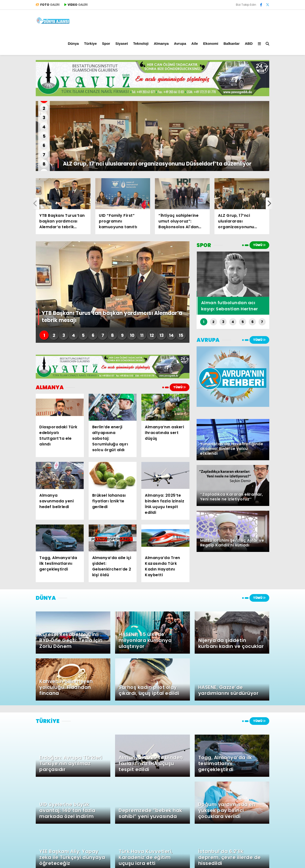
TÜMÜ (180, 387)
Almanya (161, 43)
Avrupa (180, 43)
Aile (195, 43)
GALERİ (48, 5)
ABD (249, 43)
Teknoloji (141, 43)
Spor (106, 43)
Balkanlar (232, 43)
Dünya (73, 43)
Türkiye (90, 43)
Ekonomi (211, 43)
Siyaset (122, 43)
